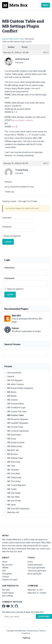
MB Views (10, 505)
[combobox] (26, 352)
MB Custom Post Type (15, 411)
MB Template (12, 470)
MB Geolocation (13, 435)
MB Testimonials (13, 477)
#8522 (46, 163)
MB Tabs (10, 466)
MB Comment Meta (14, 404)
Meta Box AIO (12, 512)
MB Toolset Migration (15, 485)
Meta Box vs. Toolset (37, 593)
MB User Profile (13, 501)
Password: (7, 227)
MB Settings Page (14, 458)
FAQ (4, 571)
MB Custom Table (17, 39)
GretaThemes (8, 593)
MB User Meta (12, 497)
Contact (5, 577)
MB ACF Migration (14, 380)
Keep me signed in (13, 236)
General (9, 376)
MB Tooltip (11, 489)
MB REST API (12, 450)
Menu (46, 5)
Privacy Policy (32, 631)
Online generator (35, 565)
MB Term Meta (12, 473)
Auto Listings (8, 596)
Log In (8, 242)
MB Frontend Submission (17, 431)
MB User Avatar (13, 493)
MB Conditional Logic (15, 407)
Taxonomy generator (37, 571)
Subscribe (44, 616)
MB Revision (11, 454)
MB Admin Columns (14, 384)
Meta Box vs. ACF (35, 590)
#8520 (46, 52)
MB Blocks (10, 392)
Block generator (35, 574)
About (5, 562)
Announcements (13, 373)
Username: (7, 218)
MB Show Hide (12, 462)
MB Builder (11, 396)
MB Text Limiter (13, 481)
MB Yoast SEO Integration (17, 509)
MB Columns (11, 400)
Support (5, 39)
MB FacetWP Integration (16, 423)
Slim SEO (6, 590)
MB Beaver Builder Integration (19, 388)
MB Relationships (13, 446)
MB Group (10, 439)
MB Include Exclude (14, 442)
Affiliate (5, 568)
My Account (7, 565)
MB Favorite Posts (14, 427)
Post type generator (36, 568)
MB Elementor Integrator (16, 419)
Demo (30, 562)
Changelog (7, 574)
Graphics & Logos (10, 580)
